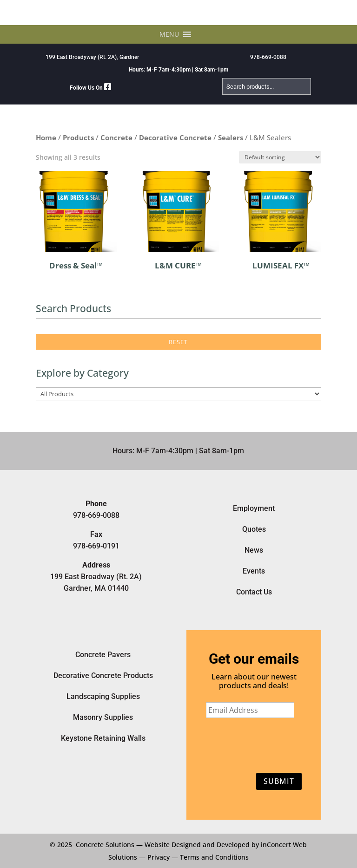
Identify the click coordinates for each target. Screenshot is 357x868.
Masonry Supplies (103, 717)
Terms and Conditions (214, 857)
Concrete (116, 137)
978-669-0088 (268, 57)
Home (46, 137)
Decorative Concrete (175, 137)
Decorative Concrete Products (103, 675)
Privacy (159, 857)
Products (78, 137)
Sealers (231, 137)
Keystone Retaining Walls (103, 738)
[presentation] (250, 744)
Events (254, 571)
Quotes (254, 529)
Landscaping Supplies (103, 696)
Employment (254, 508)
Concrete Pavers (103, 655)
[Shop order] (280, 157)
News (254, 550)
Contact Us (254, 592)
